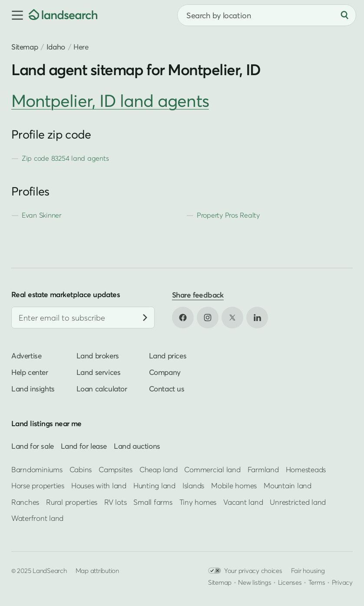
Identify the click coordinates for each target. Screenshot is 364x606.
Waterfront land (37, 518)
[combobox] (267, 15)
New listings (255, 583)
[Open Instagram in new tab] (208, 318)
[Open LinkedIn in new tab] (257, 318)
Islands (193, 485)
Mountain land (288, 485)
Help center (30, 373)
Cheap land (158, 469)
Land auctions (137, 446)
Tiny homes (198, 502)
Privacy (342, 583)
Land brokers (98, 356)
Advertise (26, 356)
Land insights (33, 389)
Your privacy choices (245, 571)
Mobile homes (234, 485)
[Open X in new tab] (232, 318)
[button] (14, 15)
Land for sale (33, 446)
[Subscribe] (145, 318)
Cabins (81, 469)
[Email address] (83, 318)
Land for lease (84, 446)
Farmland (263, 469)
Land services (99, 373)
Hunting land (154, 485)
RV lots (115, 502)
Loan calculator (102, 389)
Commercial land (212, 469)
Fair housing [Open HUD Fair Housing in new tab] (308, 571)
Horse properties (38, 485)
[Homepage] (63, 15)
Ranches (25, 502)
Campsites (116, 469)
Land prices (168, 356)
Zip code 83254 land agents (65, 158)
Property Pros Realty (228, 215)
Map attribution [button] (97, 571)
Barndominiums (37, 469)
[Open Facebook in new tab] (183, 318)
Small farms (153, 502)
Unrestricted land (298, 502)
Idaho (56, 47)
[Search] (344, 15)
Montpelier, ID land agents (110, 101)
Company (165, 373)
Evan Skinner (41, 215)
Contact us (167, 389)
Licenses (290, 583)
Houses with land (99, 485)
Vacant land (243, 502)
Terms (317, 583)
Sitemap (25, 47)
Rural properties (72, 502)
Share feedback (198, 295)
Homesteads (306, 469)
